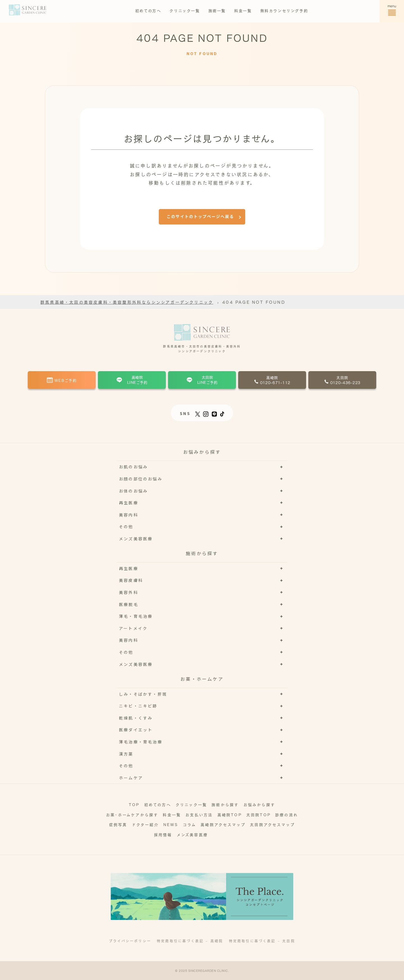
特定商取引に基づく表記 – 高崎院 (190, 941)
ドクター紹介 (145, 824)
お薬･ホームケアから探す (132, 814)
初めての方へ (148, 10)
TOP (134, 804)
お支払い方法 (199, 814)
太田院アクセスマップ (272, 824)
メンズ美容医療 (192, 834)
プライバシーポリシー (130, 941)
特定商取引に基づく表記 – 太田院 (262, 941)
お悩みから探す (259, 804)
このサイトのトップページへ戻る (200, 216)
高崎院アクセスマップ (223, 824)
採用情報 (163, 834)
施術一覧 (217, 10)
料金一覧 (243, 10)
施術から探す (225, 804)
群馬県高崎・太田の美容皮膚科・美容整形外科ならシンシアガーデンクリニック (127, 302)
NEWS (171, 824)
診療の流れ (287, 814)
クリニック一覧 (185, 10)
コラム (190, 824)
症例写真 (118, 824)
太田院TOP (259, 814)
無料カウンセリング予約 (284, 10)
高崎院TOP (230, 814)
